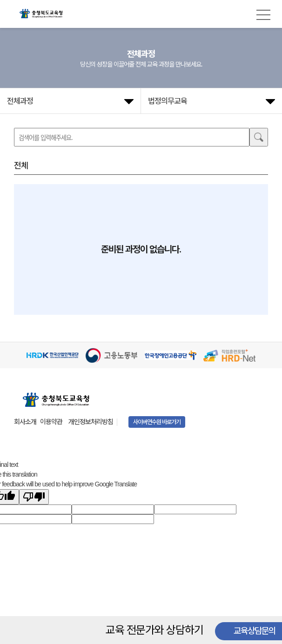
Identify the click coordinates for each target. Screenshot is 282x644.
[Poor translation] (34, 497)
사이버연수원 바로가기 (157, 422)
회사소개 (25, 422)
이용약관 (51, 422)
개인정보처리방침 (91, 422)
